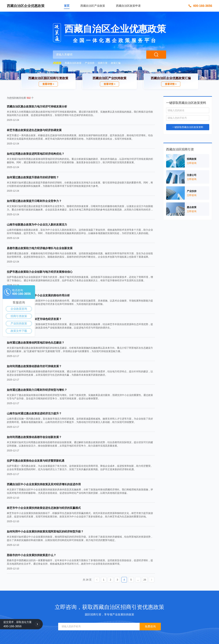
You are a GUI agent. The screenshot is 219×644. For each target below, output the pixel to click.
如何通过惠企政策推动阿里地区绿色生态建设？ (36, 343)
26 (145, 580)
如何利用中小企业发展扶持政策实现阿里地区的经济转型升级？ (45, 532)
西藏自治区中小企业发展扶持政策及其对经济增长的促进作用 (44, 484)
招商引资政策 (19, 316)
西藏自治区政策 (73, 63)
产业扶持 (90, 63)
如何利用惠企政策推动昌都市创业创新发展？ (34, 437)
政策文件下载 (19, 331)
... (138, 580)
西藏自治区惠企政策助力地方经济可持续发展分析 (37, 107)
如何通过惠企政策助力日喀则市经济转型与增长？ (37, 390)
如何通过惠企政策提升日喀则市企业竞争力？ (34, 201)
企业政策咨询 (19, 309)
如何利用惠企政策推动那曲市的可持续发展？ (34, 366)
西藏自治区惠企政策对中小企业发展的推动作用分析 (38, 295)
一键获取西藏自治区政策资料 (188, 127)
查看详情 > (48, 84)
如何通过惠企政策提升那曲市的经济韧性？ (33, 177)
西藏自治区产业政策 (93, 6)
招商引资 (103, 63)
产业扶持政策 (19, 323)
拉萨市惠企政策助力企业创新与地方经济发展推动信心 (40, 272)
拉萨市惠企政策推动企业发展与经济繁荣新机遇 (36, 461)
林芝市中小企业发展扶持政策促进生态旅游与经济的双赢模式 (44, 508)
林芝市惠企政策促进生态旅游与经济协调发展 (34, 130)
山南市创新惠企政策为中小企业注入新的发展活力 (37, 225)
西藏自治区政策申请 (128, 6)
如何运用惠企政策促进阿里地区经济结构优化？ (36, 154)
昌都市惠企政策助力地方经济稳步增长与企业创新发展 (40, 248)
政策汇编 (116, 63)
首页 (67, 6)
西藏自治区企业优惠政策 (26, 6)
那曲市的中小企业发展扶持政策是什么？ (31, 555)
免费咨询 (150, 626)
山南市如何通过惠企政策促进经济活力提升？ (34, 413)
